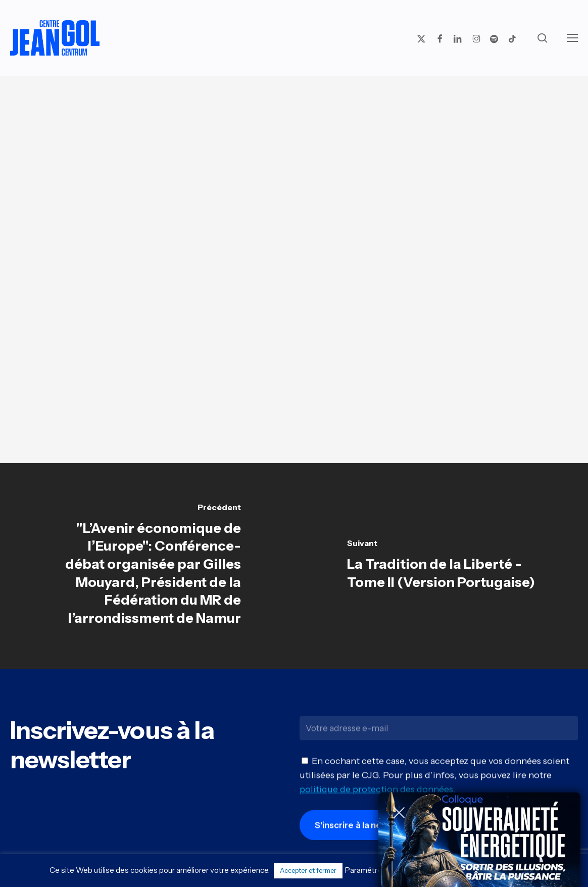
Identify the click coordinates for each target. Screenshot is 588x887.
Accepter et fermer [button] (308, 870)
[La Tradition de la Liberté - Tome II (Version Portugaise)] (441, 566)
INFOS (374, 298)
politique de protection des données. (378, 794)
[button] (572, 38)
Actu (290, 118)
